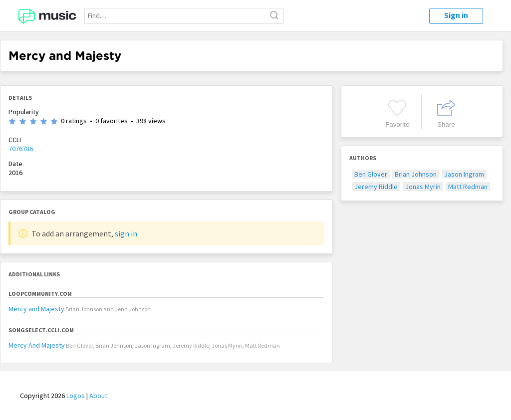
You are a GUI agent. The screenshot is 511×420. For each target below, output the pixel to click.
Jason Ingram (464, 174)
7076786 (21, 149)
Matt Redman (468, 187)
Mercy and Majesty (36, 309)
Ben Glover (371, 174)
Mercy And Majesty (37, 345)
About (98, 396)
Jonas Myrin (423, 187)
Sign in (456, 15)
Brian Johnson (416, 174)
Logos (76, 396)
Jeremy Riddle (376, 187)
